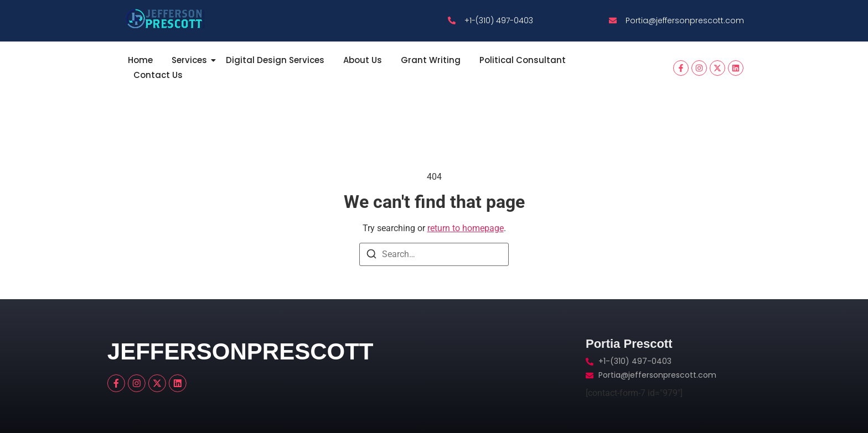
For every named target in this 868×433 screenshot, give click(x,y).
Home (140, 60)
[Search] (371, 256)
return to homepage (466, 228)
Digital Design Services (275, 60)
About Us (363, 60)
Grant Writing (431, 60)
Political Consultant (523, 60)
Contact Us (158, 75)
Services (191, 60)
